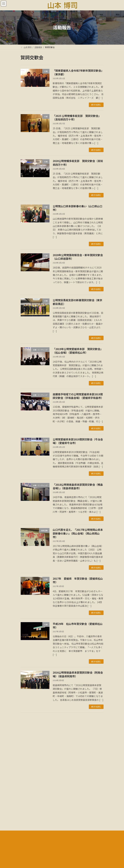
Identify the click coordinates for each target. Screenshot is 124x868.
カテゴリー (26, 768)
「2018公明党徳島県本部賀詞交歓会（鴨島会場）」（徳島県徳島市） (78, 486)
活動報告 (24, 793)
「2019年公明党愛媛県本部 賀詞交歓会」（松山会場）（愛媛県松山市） (78, 351)
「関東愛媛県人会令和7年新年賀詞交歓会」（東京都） (78, 72)
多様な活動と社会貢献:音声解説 (34, 817)
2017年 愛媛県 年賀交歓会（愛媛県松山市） (78, 580)
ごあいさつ (25, 787)
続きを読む (96, 105)
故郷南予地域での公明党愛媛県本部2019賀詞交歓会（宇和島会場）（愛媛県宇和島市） (78, 396)
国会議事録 (25, 799)
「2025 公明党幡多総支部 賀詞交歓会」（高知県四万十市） (77, 118)
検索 (89, 732)
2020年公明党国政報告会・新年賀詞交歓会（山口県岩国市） (78, 257)
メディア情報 (26, 805)
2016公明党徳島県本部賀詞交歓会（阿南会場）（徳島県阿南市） (78, 674)
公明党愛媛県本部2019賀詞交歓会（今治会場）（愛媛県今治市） (78, 441)
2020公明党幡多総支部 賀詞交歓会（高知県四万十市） (78, 163)
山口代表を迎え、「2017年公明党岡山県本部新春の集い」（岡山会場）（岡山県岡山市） (78, 533)
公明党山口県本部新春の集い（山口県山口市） (77, 208)
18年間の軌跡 (27, 811)
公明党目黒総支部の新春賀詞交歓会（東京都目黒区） (77, 302)
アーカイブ (26, 746)
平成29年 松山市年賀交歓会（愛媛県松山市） (78, 626)
